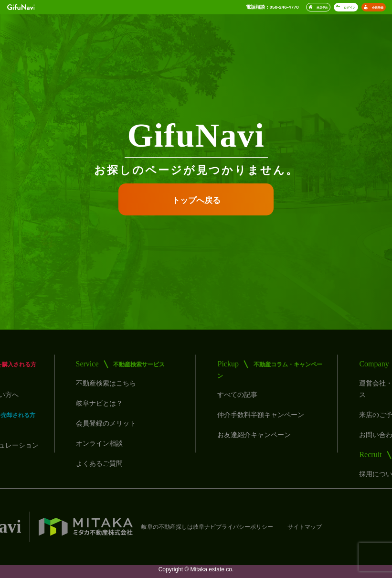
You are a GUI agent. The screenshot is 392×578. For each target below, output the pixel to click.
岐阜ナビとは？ (99, 403)
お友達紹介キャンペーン (254, 435)
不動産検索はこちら (106, 383)
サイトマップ (305, 527)
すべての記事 (237, 395)
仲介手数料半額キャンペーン (261, 415)
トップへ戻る (196, 200)
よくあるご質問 (99, 463)
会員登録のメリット (106, 423)
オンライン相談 (99, 443)
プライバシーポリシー (244, 527)
